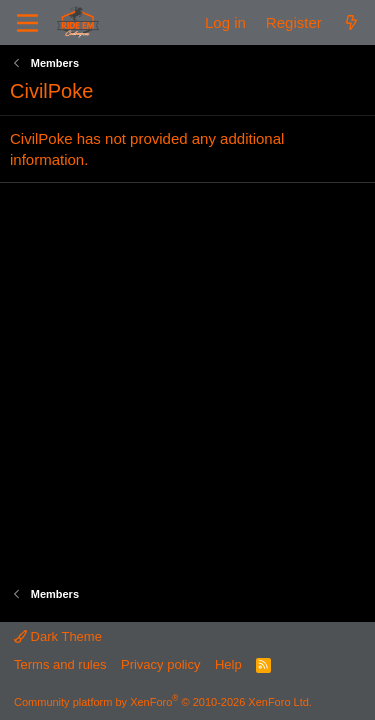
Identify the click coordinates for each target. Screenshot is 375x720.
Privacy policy (160, 664)
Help (228, 664)
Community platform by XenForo (163, 702)
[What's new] (351, 22)
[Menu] (27, 23)
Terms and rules (60, 664)
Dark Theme (58, 636)
